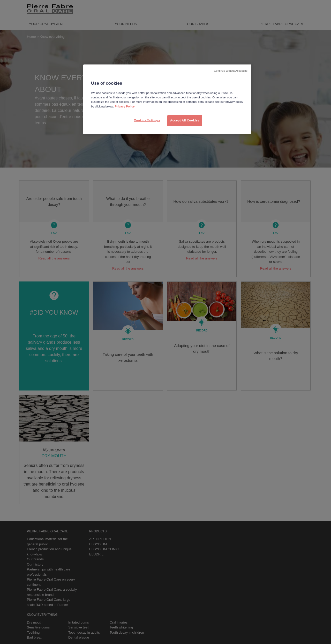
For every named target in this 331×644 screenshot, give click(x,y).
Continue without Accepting (231, 71)
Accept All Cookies (185, 120)
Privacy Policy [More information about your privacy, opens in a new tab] (125, 106)
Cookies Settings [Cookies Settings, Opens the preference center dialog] (147, 120)
